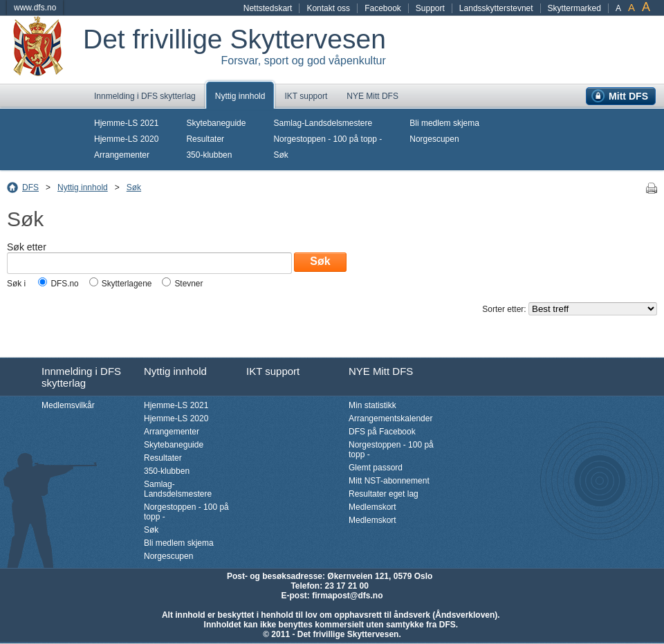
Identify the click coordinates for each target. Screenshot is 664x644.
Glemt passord (376, 468)
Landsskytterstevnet (496, 8)
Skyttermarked (574, 8)
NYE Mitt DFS (372, 96)
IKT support (306, 96)
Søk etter (27, 247)
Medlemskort (372, 507)
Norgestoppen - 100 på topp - (328, 139)
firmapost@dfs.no (347, 596)
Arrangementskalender (390, 418)
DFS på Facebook (382, 432)
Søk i (17, 284)
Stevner (188, 284)
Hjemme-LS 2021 (126, 123)
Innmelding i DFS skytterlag (145, 96)
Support (430, 8)
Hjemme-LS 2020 (126, 139)
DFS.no (64, 284)
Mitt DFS (628, 96)
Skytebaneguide (216, 123)
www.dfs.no (35, 8)
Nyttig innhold (240, 96)
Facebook (383, 8)
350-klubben (209, 155)
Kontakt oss (328, 8)
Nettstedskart (268, 8)
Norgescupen (434, 139)
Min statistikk (372, 405)
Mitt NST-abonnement (389, 481)
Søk (280, 155)
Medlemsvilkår (68, 405)
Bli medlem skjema (444, 123)
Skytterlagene (127, 284)
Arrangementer (122, 155)
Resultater (205, 139)
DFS (30, 187)
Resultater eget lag (384, 494)
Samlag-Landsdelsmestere (323, 123)
